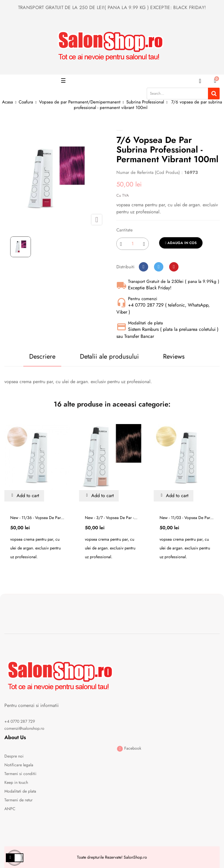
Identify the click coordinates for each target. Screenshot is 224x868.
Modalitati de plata (20, 791)
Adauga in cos (181, 243)
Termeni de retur (19, 800)
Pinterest (174, 267)
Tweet (159, 267)
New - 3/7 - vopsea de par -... (111, 518)
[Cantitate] (133, 244)
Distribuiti (143, 267)
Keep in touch (16, 782)
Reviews (174, 356)
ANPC (10, 809)
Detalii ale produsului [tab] (109, 356)
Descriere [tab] (42, 356)
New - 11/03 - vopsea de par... (187, 518)
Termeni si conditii (20, 774)
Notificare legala (19, 765)
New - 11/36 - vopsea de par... (37, 518)
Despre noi (14, 756)
